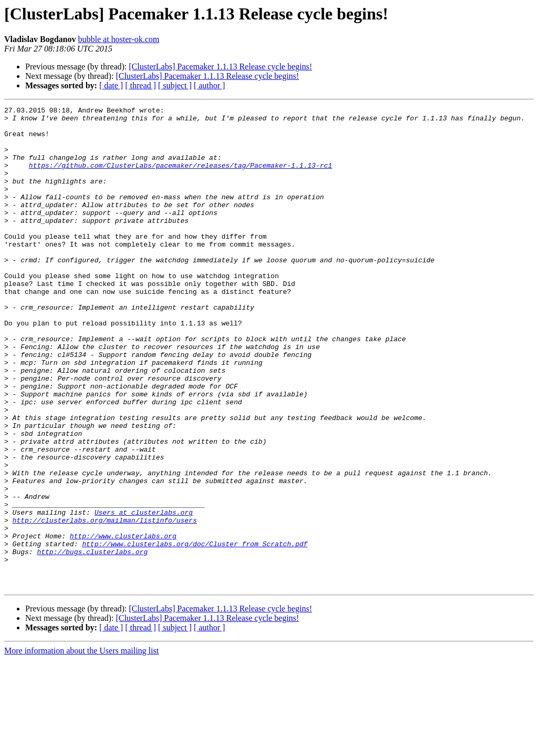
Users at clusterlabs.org (144, 594)
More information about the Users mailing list (81, 747)
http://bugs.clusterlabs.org (92, 641)
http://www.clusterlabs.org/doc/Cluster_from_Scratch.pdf (195, 632)
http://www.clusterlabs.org (123, 622)
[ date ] (111, 85)
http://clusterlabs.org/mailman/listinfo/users (105, 604)
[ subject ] (175, 85)
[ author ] (210, 85)
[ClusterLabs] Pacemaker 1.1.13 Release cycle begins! (220, 67)
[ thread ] (141, 85)
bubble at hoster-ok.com (118, 39)
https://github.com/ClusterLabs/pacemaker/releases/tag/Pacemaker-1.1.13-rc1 (180, 178)
